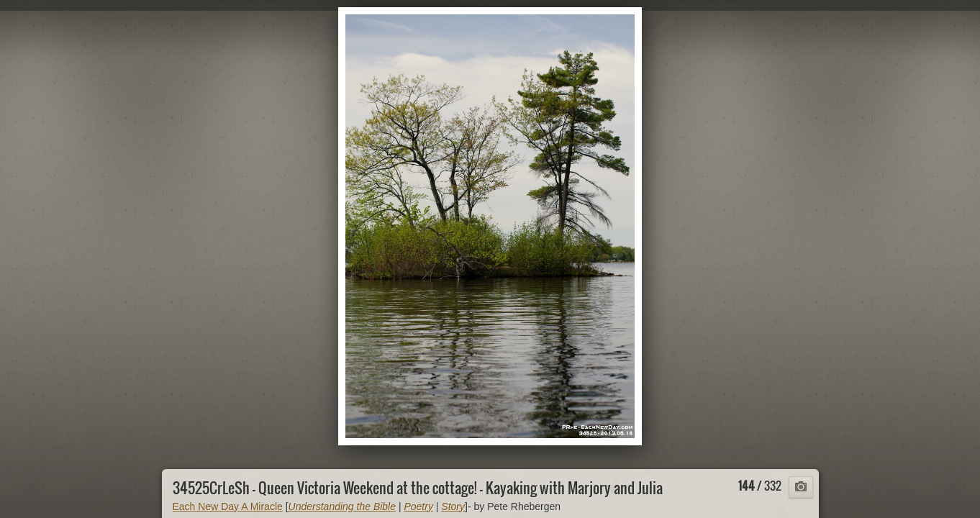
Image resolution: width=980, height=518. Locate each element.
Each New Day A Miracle (228, 506)
